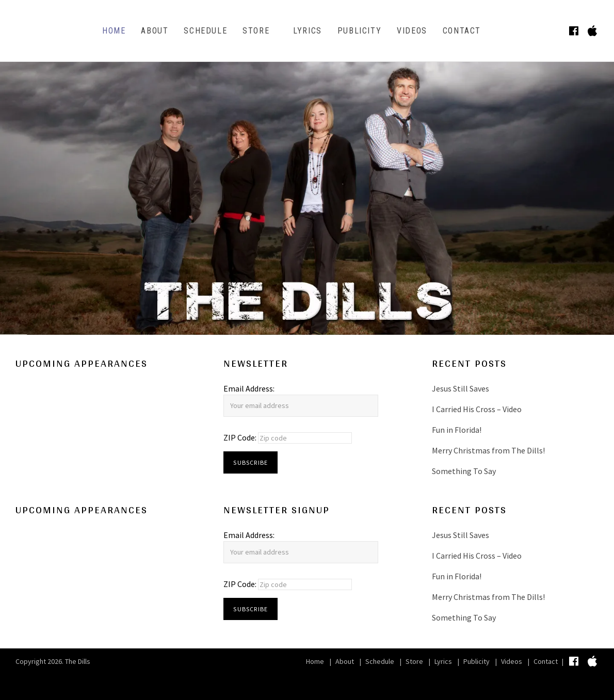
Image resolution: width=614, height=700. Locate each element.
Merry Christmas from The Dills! (488, 450)
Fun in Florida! (457, 430)
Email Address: (249, 388)
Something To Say (464, 471)
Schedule (205, 31)
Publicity (359, 31)
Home (114, 31)
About (155, 31)
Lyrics (308, 31)
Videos (412, 31)
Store (256, 31)
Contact (462, 31)
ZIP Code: (241, 437)
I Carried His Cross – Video (477, 409)
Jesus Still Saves (461, 388)
